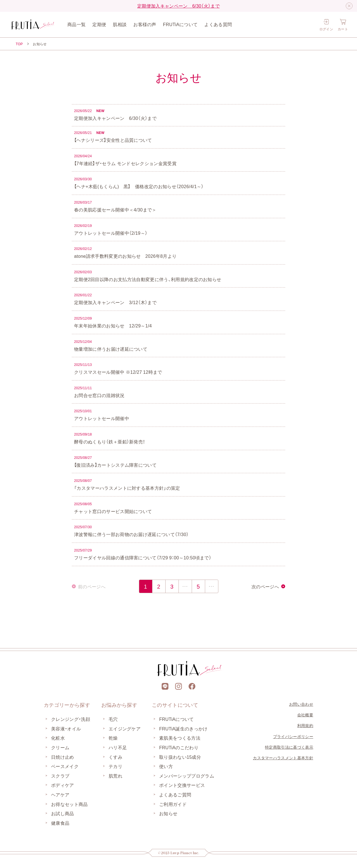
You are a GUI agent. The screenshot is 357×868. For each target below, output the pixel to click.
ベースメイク (65, 766)
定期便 (99, 24)
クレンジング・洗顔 (71, 719)
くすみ (115, 757)
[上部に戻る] (178, 636)
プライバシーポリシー (293, 736)
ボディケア (63, 785)
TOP (19, 44)
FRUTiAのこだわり (179, 747)
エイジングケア (125, 728)
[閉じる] (349, 6)
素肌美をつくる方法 (180, 738)
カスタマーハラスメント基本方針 (283, 758)
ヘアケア (60, 794)
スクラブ (60, 776)
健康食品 (60, 823)
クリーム (60, 747)
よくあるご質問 (175, 794)
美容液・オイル (66, 728)
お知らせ (168, 813)
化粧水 (58, 738)
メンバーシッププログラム (187, 776)
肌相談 (120, 24)
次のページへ (265, 586)
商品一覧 (76, 24)
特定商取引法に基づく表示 (289, 747)
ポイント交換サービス (182, 785)
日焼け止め (63, 757)
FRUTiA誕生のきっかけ (183, 728)
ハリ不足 (118, 747)
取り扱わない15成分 (180, 757)
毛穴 (113, 719)
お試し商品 (63, 813)
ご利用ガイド (173, 804)
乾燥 (113, 738)
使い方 (166, 766)
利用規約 (305, 725)
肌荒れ (115, 776)
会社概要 (305, 715)
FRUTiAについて (180, 24)
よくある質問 (218, 24)
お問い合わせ (301, 704)
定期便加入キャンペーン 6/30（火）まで (178, 6)
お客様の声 (145, 24)
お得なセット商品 (69, 804)
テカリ (115, 766)
